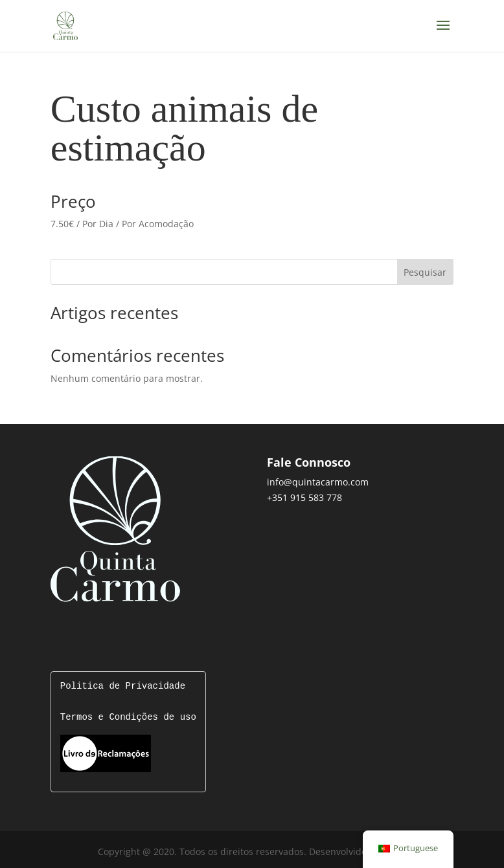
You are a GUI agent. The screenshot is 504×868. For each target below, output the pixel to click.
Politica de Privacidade (123, 686)
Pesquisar (425, 272)
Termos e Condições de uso (128, 718)
